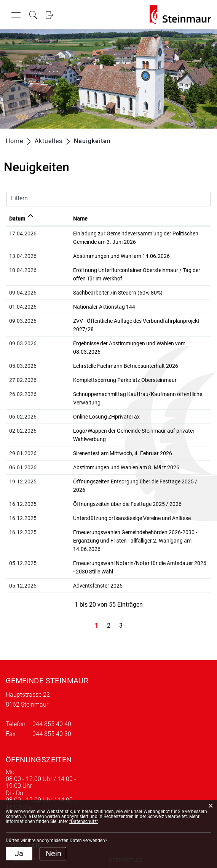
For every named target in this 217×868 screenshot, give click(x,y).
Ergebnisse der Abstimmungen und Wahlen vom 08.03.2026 (112, 335)
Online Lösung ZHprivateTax (75, 391)
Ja (19, 854)
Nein (53, 854)
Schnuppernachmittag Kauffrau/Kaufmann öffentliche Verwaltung (121, 377)
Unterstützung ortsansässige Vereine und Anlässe (101, 476)
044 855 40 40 (52, 674)
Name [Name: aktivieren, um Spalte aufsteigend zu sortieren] (49, 219)
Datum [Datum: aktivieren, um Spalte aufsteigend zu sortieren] (17, 219)
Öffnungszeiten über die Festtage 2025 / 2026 (96, 462)
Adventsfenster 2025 (67, 535)
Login (49, 15)
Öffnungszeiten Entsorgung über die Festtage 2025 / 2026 (111, 448)
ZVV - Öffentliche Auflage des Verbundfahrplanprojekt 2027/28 (116, 321)
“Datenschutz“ (84, 821)
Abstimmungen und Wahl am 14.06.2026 (90, 256)
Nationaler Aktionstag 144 (73, 307)
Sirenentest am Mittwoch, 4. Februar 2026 (91, 420)
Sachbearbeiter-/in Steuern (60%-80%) (87, 293)
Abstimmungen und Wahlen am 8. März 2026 (95, 434)
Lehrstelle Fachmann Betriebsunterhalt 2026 (94, 349)
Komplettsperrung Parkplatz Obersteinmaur (94, 363)
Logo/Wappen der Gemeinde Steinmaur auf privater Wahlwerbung (120, 406)
